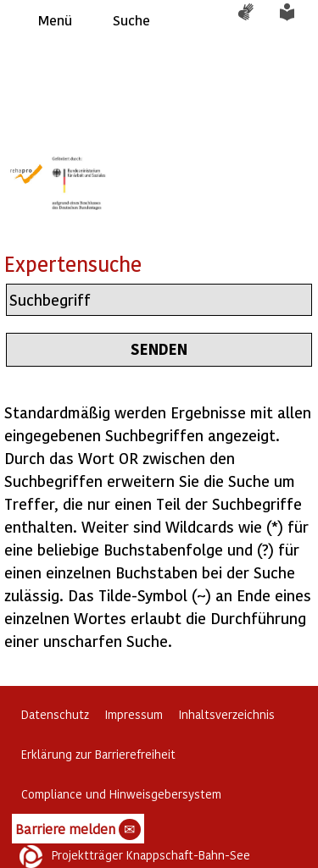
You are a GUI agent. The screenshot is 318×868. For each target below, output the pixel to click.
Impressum (134, 714)
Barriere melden (78, 830)
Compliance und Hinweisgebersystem (121, 794)
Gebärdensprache (254, 20)
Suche (131, 20)
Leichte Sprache (297, 20)
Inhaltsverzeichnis (226, 714)
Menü (55, 20)
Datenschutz (55, 714)
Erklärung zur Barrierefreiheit (98, 754)
